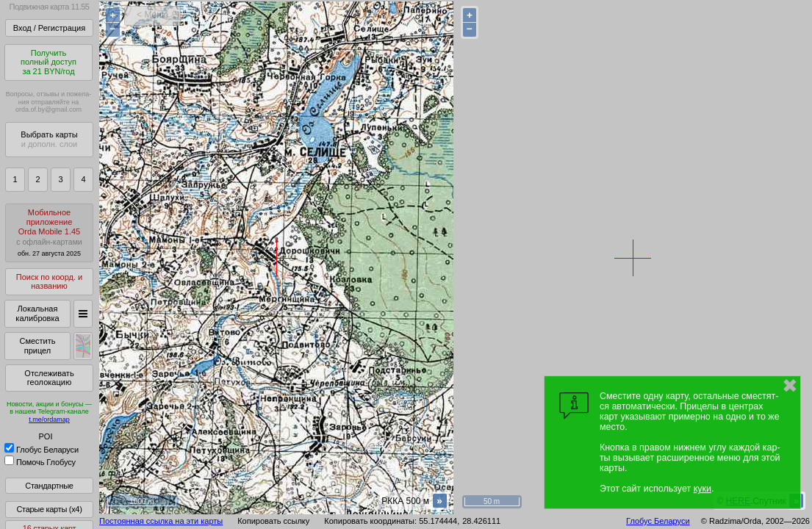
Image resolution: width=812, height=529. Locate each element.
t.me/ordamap (49, 420)
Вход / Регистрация (49, 28)
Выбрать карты (49, 139)
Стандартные (49, 486)
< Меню (152, 15)
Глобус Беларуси (42, 450)
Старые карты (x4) (49, 509)
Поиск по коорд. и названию (49, 282)
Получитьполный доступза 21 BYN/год (48, 62)
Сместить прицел (37, 346)
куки (703, 489)
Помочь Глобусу (40, 462)
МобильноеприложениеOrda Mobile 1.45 (49, 233)
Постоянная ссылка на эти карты (161, 521)
